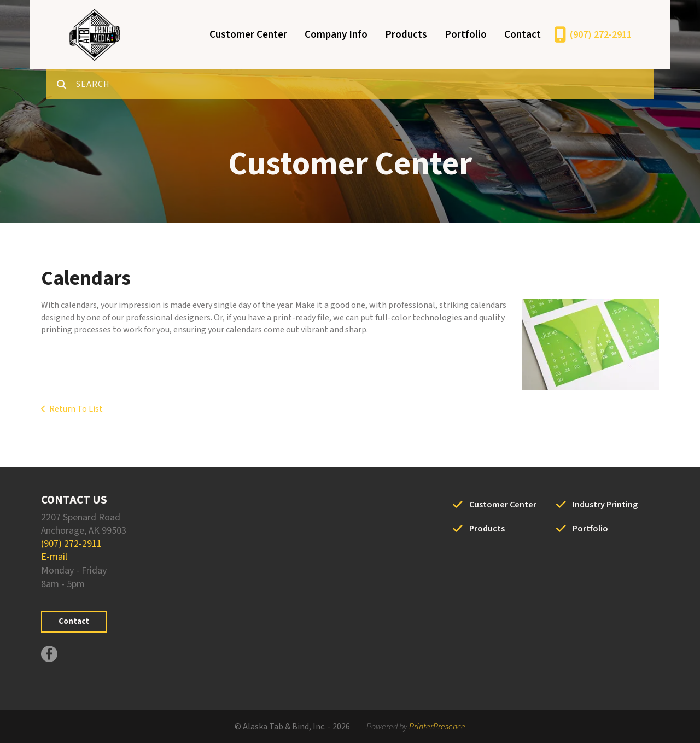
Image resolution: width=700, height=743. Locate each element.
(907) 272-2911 (601, 35)
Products (406, 35)
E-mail (54, 557)
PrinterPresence (437, 727)
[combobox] (365, 84)
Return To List (76, 409)
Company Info (336, 35)
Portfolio (466, 35)
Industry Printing (605, 505)
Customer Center (248, 35)
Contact (523, 35)
